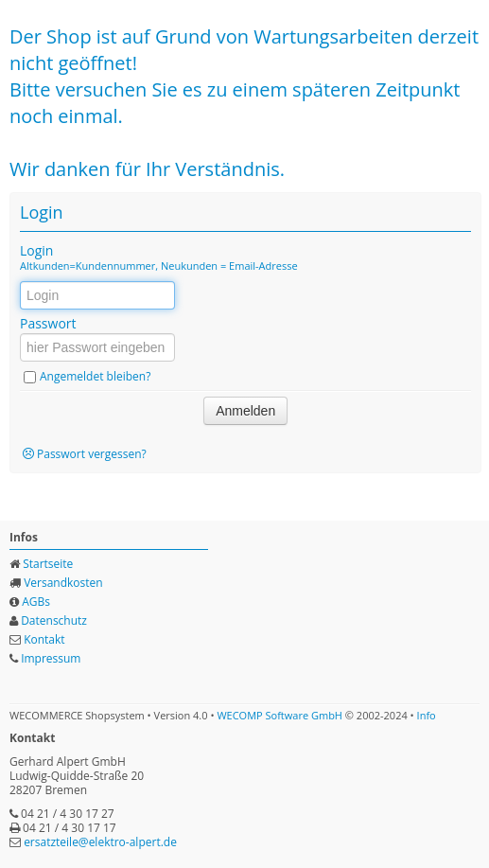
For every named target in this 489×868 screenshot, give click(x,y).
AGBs (36, 602)
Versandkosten (63, 583)
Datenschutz (54, 620)
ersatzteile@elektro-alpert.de (100, 842)
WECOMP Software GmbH (279, 715)
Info (427, 715)
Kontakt (44, 639)
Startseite (48, 564)
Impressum (51, 658)
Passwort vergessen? (92, 454)
